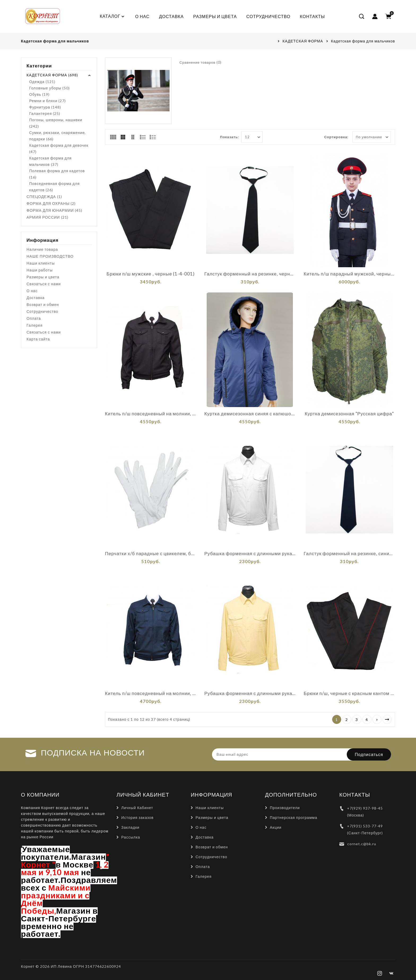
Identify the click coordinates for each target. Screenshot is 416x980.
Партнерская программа (294, 817)
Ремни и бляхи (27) (47, 101)
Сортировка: (336, 137)
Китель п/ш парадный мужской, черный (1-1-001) (349, 274)
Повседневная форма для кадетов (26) (54, 187)
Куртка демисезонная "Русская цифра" (349, 414)
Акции (276, 827)
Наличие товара (42, 249)
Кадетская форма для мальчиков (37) (50, 161)
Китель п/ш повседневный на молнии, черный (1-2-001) (151, 414)
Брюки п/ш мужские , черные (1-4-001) (151, 274)
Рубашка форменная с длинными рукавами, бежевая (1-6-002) (250, 693)
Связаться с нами (44, 284)
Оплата (34, 318)
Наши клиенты (41, 263)
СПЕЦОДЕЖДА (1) (44, 197)
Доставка (36, 298)
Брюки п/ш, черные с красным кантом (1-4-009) (349, 693)
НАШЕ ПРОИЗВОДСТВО (50, 256)
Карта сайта (38, 339)
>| (387, 719)
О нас (32, 291)
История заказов (137, 817)
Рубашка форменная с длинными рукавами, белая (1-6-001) (250, 554)
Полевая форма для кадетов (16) (57, 174)
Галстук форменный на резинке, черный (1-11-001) (250, 274)
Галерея (35, 325)
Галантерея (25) (45, 113)
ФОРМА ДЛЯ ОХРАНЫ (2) (51, 203)
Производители (285, 808)
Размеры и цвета (43, 277)
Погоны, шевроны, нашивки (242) (56, 123)
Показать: (229, 137)
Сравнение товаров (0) (201, 62)
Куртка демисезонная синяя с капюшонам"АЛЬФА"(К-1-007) (250, 414)
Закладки (130, 827)
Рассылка (131, 837)
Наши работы (40, 270)
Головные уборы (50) (49, 88)
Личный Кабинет (137, 808)
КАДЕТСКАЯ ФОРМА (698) (52, 75)
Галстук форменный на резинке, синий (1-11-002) (349, 554)
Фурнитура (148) (45, 107)
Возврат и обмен (43, 305)
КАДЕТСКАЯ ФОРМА (303, 41)
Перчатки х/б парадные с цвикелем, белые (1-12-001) (151, 554)
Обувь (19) (39, 94)
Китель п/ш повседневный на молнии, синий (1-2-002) (151, 693)
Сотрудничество (42, 311)
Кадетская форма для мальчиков (363, 41)
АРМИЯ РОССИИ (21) (47, 217)
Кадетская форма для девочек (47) (59, 148)
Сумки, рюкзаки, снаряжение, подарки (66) (57, 136)
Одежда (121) (42, 82)
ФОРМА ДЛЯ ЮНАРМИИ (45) (54, 210)
